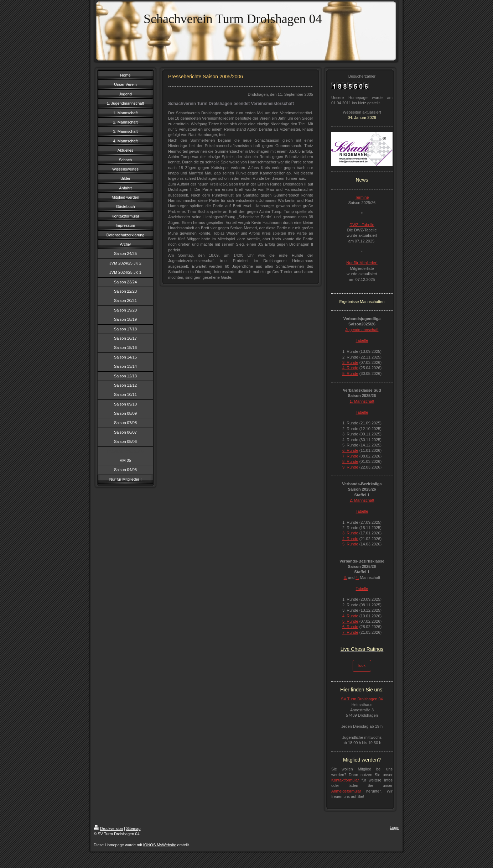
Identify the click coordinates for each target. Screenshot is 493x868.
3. (345, 577)
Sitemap (133, 828)
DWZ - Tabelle (362, 225)
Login (395, 827)
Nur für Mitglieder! (362, 263)
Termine (362, 197)
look (362, 665)
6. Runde (350, 450)
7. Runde (350, 456)
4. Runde (350, 368)
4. (357, 577)
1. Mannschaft (362, 401)
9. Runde (350, 467)
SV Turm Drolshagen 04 (362, 699)
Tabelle (362, 340)
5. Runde (350, 373)
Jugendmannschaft (362, 330)
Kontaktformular (345, 780)
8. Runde (350, 461)
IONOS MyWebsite (160, 845)
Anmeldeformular (346, 791)
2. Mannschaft (362, 500)
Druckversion (108, 828)
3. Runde (350, 362)
